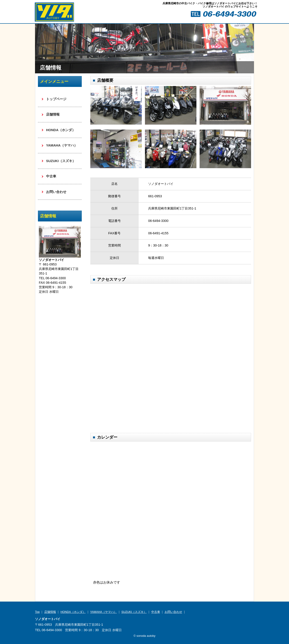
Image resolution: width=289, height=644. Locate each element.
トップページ (56, 99)
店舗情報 (53, 114)
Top (37, 612)
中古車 (51, 176)
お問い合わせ (56, 192)
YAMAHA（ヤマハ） (62, 145)
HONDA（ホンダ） (61, 130)
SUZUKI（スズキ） (61, 161)
